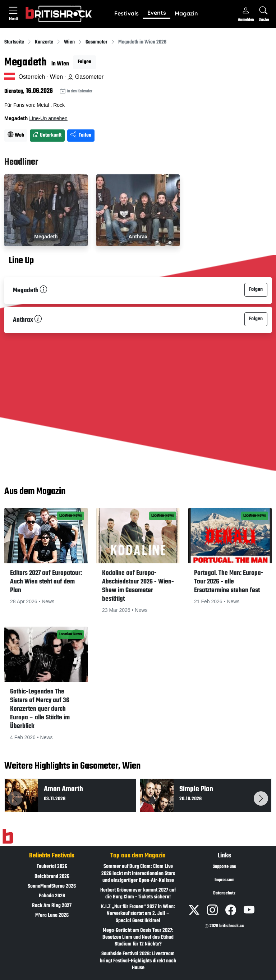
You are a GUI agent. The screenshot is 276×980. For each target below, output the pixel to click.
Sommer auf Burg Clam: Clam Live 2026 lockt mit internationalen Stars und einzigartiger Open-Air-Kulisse (138, 873)
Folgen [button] (84, 62)
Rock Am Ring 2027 (52, 906)
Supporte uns (224, 867)
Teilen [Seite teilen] (81, 135)
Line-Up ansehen (48, 118)
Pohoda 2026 (52, 896)
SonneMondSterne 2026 (52, 886)
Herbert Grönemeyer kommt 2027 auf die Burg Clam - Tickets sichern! (138, 894)
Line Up (21, 261)
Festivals (126, 13)
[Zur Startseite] (8, 837)
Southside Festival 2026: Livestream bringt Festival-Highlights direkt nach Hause (138, 961)
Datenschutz (224, 893)
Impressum (224, 880)
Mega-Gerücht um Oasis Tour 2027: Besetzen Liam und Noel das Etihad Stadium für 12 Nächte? (138, 937)
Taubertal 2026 (52, 867)
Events (157, 13)
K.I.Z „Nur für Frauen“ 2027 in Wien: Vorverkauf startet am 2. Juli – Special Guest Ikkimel (138, 914)
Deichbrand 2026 (52, 877)
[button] (126, 14)
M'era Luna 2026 (52, 915)
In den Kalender (76, 91)
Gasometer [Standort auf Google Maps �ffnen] (86, 77)
